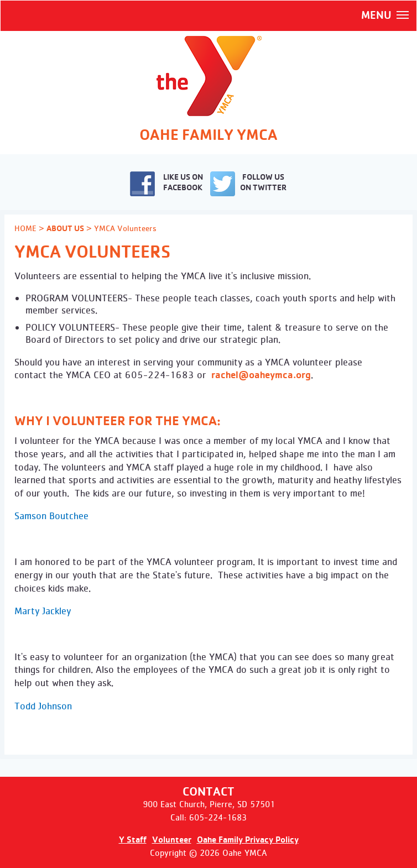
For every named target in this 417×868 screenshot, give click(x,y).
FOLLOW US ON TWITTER (248, 184)
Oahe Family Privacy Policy (248, 840)
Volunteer (172, 840)
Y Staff (133, 840)
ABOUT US (65, 228)
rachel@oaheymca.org (261, 375)
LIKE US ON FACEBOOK (166, 184)
